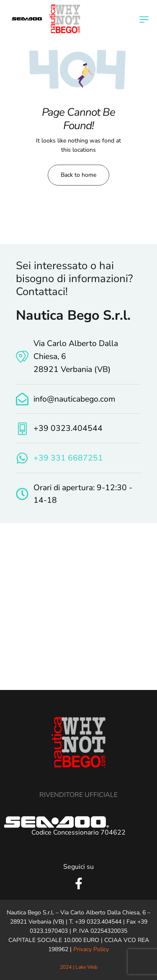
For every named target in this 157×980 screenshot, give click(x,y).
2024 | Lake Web (79, 967)
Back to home (78, 175)
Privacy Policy (91, 949)
